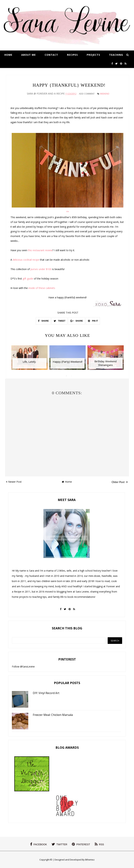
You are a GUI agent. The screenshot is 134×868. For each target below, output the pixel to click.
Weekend (105, 94)
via (67, 211)
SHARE (43, 321)
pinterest (81, 844)
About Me (29, 55)
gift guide (28, 279)
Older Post (120, 482)
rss (99, 844)
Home (8, 55)
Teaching (116, 55)
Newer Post (14, 482)
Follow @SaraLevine (23, 667)
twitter (59, 844)
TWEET (59, 321)
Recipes (72, 55)
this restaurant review (40, 250)
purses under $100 (41, 269)
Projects (93, 55)
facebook (39, 844)
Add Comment (87, 94)
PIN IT (93, 321)
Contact (51, 55)
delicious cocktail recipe (26, 260)
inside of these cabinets (42, 288)
